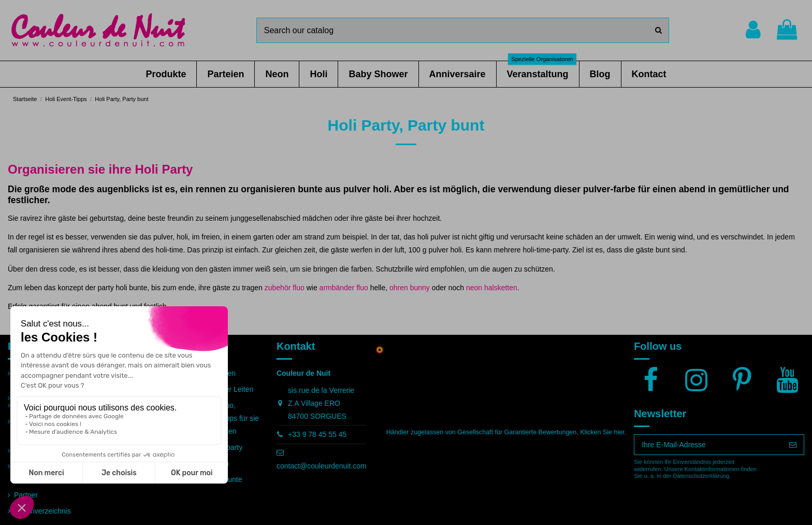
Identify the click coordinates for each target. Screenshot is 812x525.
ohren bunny (410, 288)
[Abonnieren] (793, 445)
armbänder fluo (344, 288)
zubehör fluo (285, 288)
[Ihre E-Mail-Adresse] (708, 445)
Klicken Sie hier (602, 432)
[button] (166, 74)
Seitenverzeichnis (42, 511)
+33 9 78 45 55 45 (317, 434)
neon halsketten (492, 288)
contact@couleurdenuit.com (322, 466)
